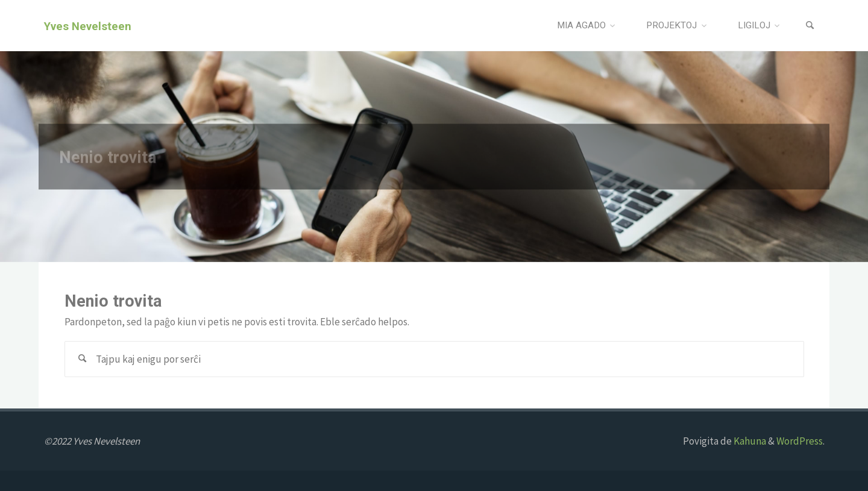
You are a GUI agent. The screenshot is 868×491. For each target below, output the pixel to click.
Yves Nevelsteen (88, 26)
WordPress (800, 441)
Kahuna (749, 441)
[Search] (810, 26)
